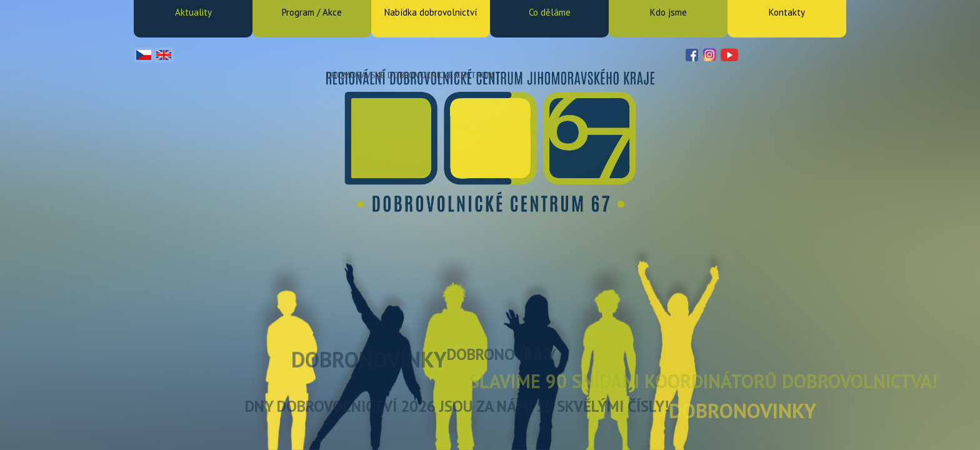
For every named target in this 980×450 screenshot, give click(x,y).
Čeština (144, 55)
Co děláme (550, 12)
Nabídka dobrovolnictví (431, 12)
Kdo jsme (668, 12)
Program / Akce (312, 12)
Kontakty (787, 12)
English (164, 55)
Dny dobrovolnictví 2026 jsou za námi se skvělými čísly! (457, 406)
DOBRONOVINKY (369, 359)
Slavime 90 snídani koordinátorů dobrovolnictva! (703, 381)
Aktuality (193, 12)
